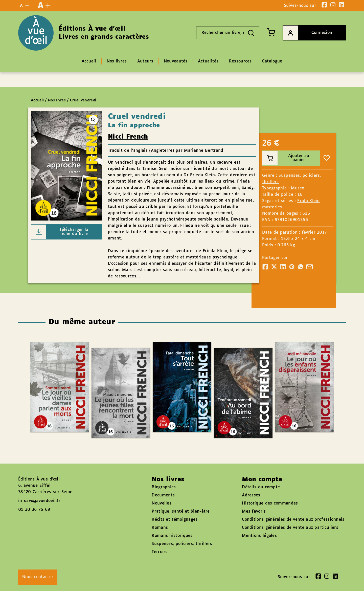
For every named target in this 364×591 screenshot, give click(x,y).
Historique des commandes (270, 503)
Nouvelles (162, 503)
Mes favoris (254, 511)
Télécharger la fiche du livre (60, 232)
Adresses (251, 495)
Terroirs (160, 552)
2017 (322, 233)
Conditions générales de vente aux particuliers (290, 528)
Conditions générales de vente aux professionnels (293, 520)
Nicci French (128, 137)
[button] (93, 120)
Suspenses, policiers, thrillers (182, 544)
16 (300, 195)
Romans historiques (172, 536)
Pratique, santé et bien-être (181, 511)
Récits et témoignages (175, 520)
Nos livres (57, 100)
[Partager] (265, 267)
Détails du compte (261, 487)
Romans (160, 528)
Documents (163, 495)
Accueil (37, 100)
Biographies (164, 487)
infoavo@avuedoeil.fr (39, 501)
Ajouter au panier (286, 158)
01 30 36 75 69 (34, 510)
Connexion (308, 33)
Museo (298, 188)
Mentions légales (259, 536)
